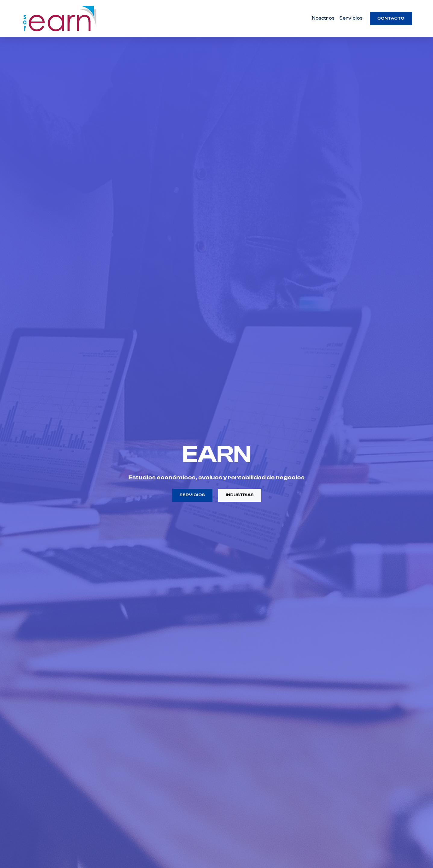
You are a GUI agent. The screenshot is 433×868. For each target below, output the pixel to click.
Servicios (351, 18)
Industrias (240, 496)
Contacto (391, 18)
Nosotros (323, 18)
